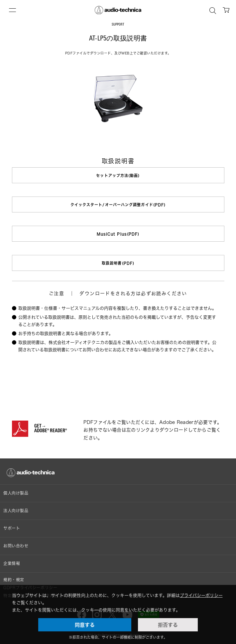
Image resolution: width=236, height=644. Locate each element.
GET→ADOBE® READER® (51, 429)
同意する (85, 625)
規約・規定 (14, 580)
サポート (12, 528)
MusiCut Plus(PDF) (118, 234)
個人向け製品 (16, 493)
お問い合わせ (16, 546)
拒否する (168, 625)
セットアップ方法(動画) (118, 175)
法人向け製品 (16, 511)
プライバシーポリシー (201, 595)
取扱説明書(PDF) (118, 263)
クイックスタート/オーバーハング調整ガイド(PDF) (118, 205)
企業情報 (12, 563)
